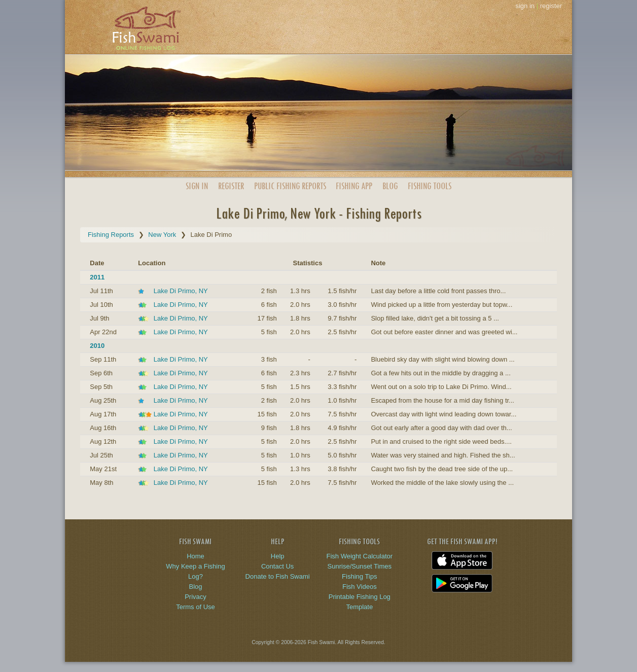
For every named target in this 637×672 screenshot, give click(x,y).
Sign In (197, 186)
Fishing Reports (111, 235)
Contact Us (277, 566)
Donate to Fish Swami (278, 576)
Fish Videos (360, 587)
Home (196, 556)
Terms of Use (196, 607)
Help (278, 556)
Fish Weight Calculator (360, 556)
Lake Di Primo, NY (181, 291)
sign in (525, 6)
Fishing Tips (359, 576)
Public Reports (290, 186)
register (551, 6)
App (354, 186)
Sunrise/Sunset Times (360, 566)
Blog (390, 186)
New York (162, 235)
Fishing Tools (430, 186)
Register (231, 186)
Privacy (196, 597)
